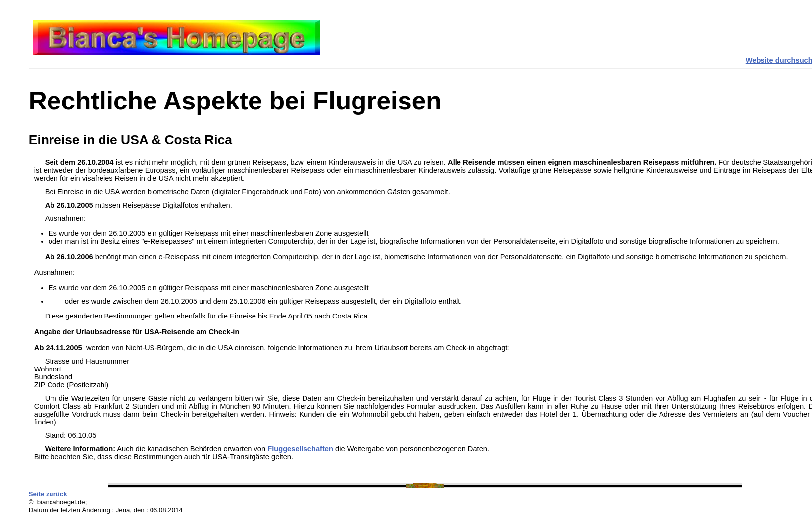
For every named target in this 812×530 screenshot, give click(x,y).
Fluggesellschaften (300, 449)
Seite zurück (48, 494)
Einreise (54, 140)
